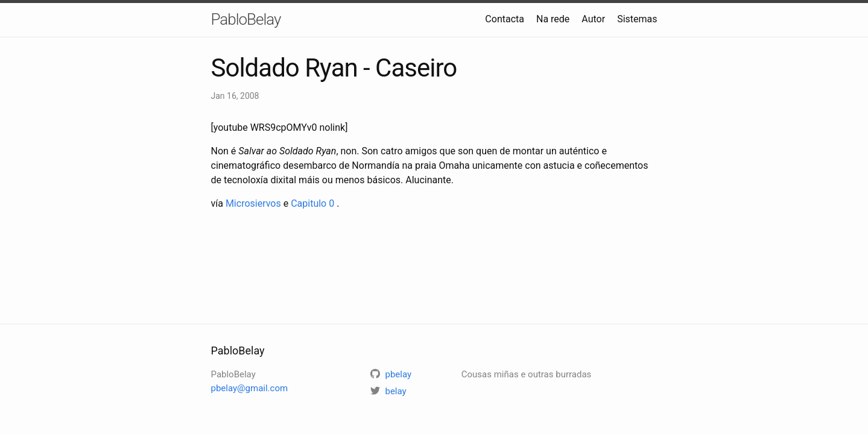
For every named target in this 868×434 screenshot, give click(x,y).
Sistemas (637, 19)
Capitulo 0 (312, 203)
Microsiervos (253, 203)
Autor (593, 19)
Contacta (505, 19)
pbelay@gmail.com (250, 388)
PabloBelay (246, 19)
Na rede (553, 19)
